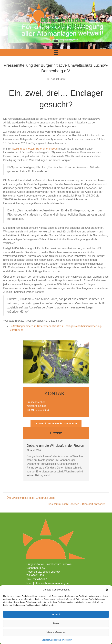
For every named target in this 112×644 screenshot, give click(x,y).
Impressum (67, 640)
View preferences (56, 632)
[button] (107, 590)
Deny (56, 623)
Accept (56, 614)
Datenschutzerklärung (51, 640)
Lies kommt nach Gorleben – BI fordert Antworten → (78, 504)
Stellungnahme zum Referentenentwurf (35, 149)
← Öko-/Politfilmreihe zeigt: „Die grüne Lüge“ (29, 498)
